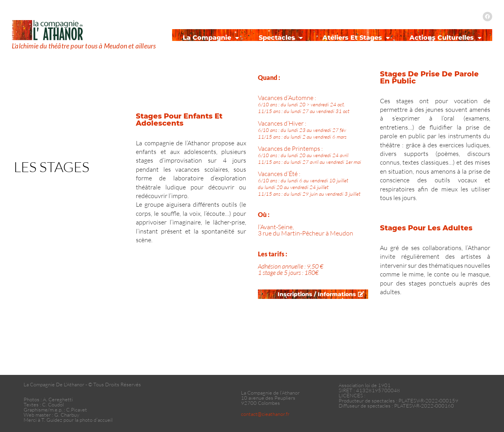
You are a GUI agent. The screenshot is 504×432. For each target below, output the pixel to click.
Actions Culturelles (446, 38)
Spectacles (281, 38)
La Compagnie (211, 38)
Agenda (252, 51)
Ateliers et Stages (356, 38)
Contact (411, 51)
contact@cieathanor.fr (265, 414)
